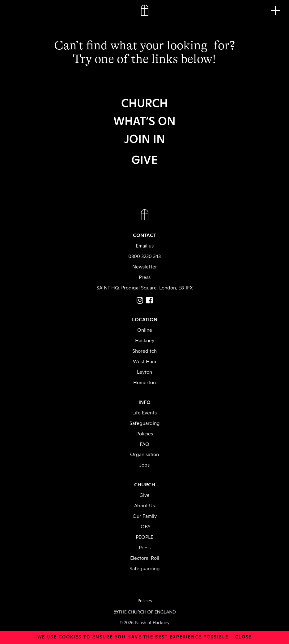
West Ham (144, 361)
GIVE (145, 159)
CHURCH (144, 102)
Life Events (144, 412)
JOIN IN (145, 138)
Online (145, 330)
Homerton (144, 382)
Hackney (145, 340)
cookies (70, 636)
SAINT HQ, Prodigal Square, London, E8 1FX (145, 287)
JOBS (144, 526)
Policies (145, 433)
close (244, 636)
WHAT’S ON (144, 120)
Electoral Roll (145, 558)
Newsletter (145, 266)
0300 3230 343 (144, 256)
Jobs (144, 464)
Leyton (144, 372)
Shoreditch (144, 351)
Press (145, 277)
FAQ (144, 444)
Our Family (145, 516)
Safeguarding (145, 423)
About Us (144, 505)
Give (144, 495)
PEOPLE (144, 537)
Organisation (144, 454)
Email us (145, 245)
